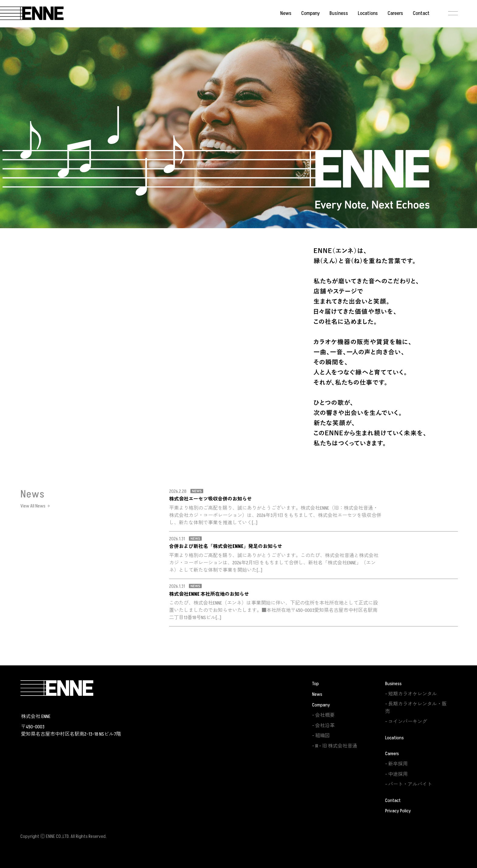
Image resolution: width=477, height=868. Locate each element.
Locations (368, 13)
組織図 (322, 736)
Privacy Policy (398, 811)
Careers (395, 13)
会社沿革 (325, 726)
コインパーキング (408, 722)
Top (315, 684)
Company (310, 13)
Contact (421, 13)
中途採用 (398, 774)
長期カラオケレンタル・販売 (416, 708)
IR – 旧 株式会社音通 (336, 746)
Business (339, 13)
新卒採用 (398, 764)
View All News (33, 506)
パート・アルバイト (410, 784)
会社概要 (325, 715)
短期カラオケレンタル (413, 694)
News (286, 13)
